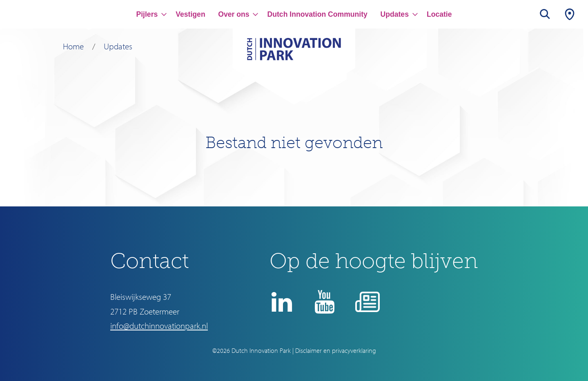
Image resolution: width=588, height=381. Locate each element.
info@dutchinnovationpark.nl (159, 326)
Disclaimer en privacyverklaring (336, 350)
